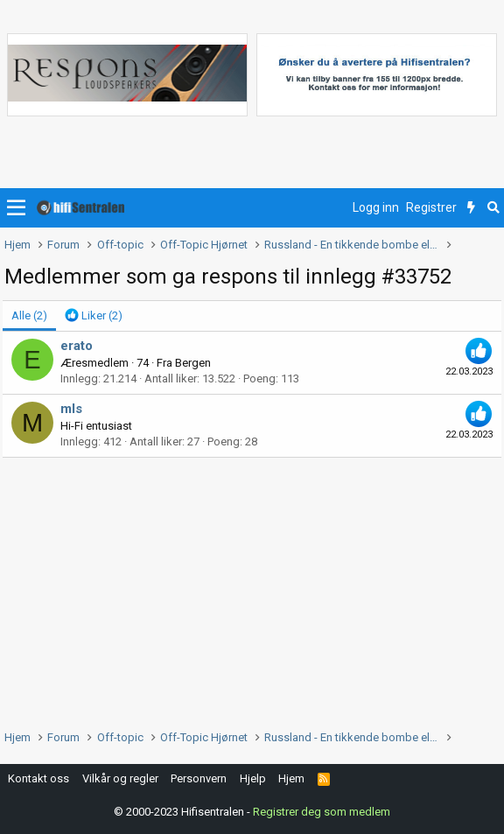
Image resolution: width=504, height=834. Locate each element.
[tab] (94, 316)
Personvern (199, 778)
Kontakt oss (38, 778)
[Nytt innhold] (471, 208)
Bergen (193, 363)
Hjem (291, 778)
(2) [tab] (29, 315)
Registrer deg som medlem (322, 812)
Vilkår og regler (120, 778)
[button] (16, 208)
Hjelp (253, 778)
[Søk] (493, 208)
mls (71, 409)
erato (77, 346)
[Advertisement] (252, 589)
